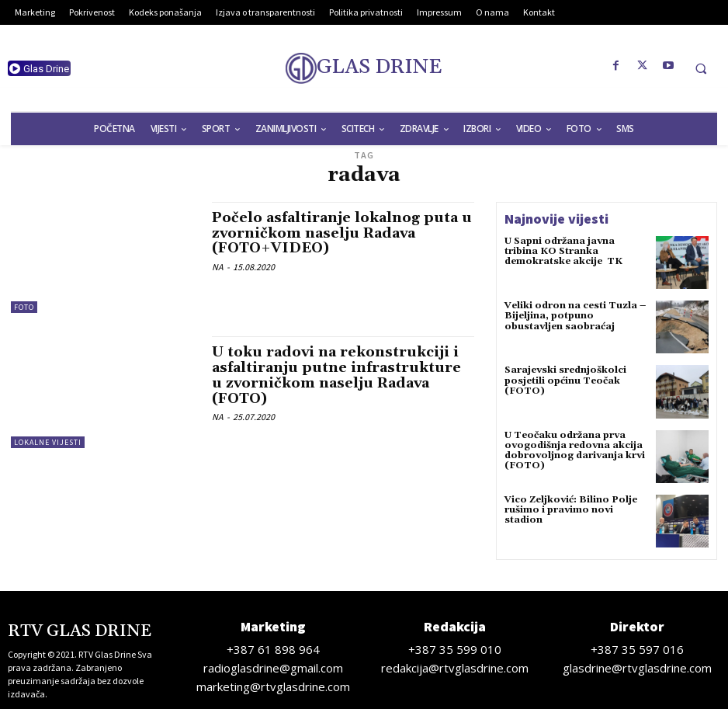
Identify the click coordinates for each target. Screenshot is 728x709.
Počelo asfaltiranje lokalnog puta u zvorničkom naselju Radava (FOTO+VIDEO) (342, 233)
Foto (24, 307)
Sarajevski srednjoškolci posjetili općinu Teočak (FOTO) (565, 380)
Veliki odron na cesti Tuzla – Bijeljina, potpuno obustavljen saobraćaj (575, 316)
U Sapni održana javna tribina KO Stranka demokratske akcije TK (563, 251)
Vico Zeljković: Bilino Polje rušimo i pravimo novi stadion (571, 510)
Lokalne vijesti (48, 442)
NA (218, 267)
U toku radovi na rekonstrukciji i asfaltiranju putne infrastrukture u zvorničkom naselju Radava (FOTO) (336, 375)
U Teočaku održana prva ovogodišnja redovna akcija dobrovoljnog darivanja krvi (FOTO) (575, 451)
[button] (701, 68)
